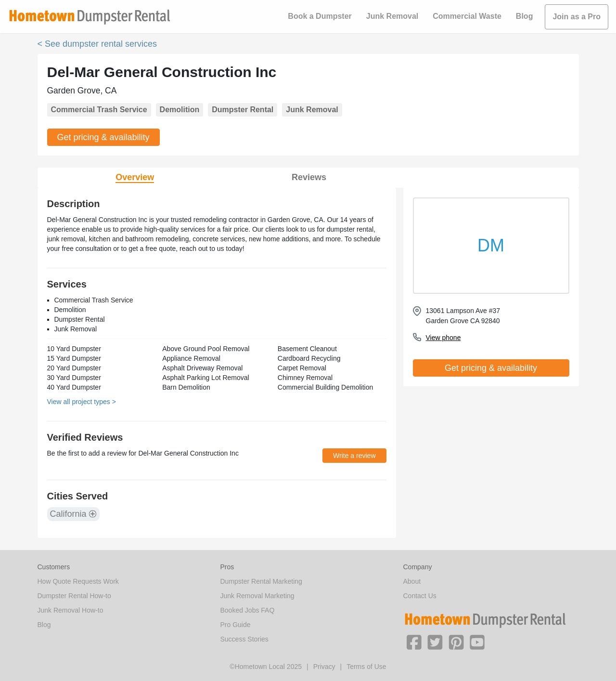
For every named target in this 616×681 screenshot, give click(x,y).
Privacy (324, 667)
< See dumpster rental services (97, 44)
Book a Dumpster (320, 16)
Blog (525, 16)
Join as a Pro (577, 17)
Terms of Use (366, 667)
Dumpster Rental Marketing (261, 581)
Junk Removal (392, 16)
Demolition (180, 110)
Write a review (354, 456)
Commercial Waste (467, 16)
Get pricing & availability (103, 137)
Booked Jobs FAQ (248, 610)
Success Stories (244, 639)
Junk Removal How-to (71, 610)
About (412, 581)
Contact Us (420, 596)
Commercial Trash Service (99, 110)
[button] (414, 642)
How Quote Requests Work (78, 581)
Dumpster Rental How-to (74, 596)
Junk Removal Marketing (257, 596)
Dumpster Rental (243, 110)
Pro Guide (236, 625)
